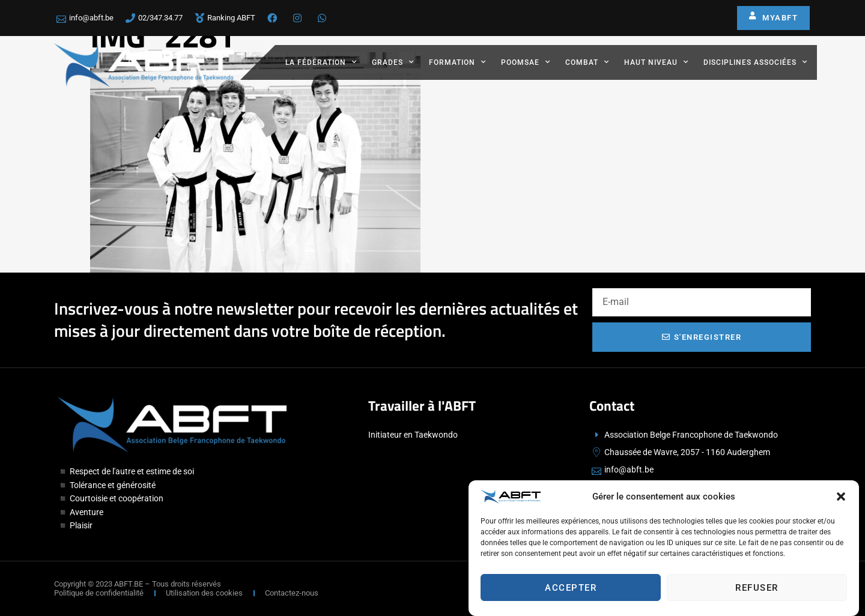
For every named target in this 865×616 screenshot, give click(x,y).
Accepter (571, 591)
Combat (587, 62)
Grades (393, 62)
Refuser (757, 591)
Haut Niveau (656, 62)
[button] (841, 500)
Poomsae (526, 62)
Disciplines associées (755, 62)
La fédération (321, 62)
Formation (457, 62)
